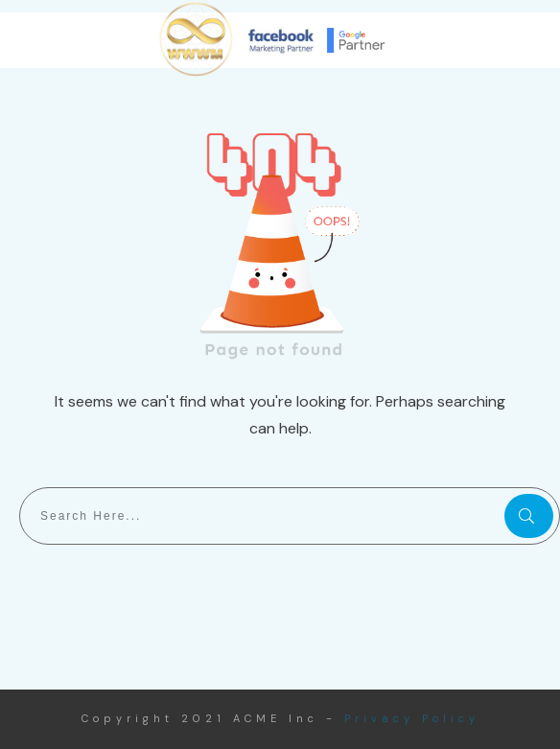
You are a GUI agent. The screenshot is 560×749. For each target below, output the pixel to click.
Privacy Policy (412, 718)
